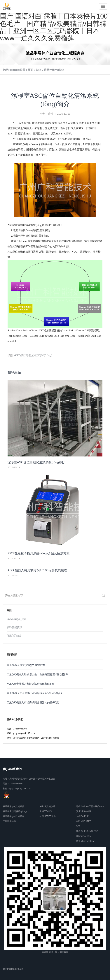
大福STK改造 (46, 811)
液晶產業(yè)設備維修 (14, 806)
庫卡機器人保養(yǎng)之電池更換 (26, 665)
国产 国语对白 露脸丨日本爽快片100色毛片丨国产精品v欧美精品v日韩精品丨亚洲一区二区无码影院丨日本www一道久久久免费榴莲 (54, 27)
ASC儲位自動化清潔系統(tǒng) (36, 123)
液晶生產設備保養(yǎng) (15, 811)
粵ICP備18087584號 (13, 969)
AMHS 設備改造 (47, 806)
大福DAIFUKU (83, 816)
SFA (78, 826)
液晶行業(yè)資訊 (54, 70)
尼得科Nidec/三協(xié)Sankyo (91, 806)
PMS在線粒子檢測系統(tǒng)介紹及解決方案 (39, 553)
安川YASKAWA (84, 811)
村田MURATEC (84, 821)
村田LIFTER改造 (48, 816)
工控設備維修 (9, 821)
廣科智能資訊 (14, 627)
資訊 (39, 70)
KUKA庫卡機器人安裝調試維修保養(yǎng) (31, 684)
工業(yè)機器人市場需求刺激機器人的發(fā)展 (33, 702)
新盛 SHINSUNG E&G (87, 831)
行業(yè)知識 (14, 636)
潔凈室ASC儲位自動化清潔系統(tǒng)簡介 (37, 462)
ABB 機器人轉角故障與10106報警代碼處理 (37, 570)
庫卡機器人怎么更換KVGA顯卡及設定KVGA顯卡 (34, 693)
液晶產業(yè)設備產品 (14, 816)
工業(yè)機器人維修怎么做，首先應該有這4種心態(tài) (38, 674)
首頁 (30, 70)
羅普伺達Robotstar (85, 841)
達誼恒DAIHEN (84, 836)
